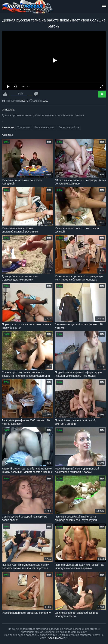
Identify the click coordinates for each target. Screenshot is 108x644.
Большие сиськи (44, 127)
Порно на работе (69, 127)
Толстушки (24, 127)
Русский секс (55, 638)
